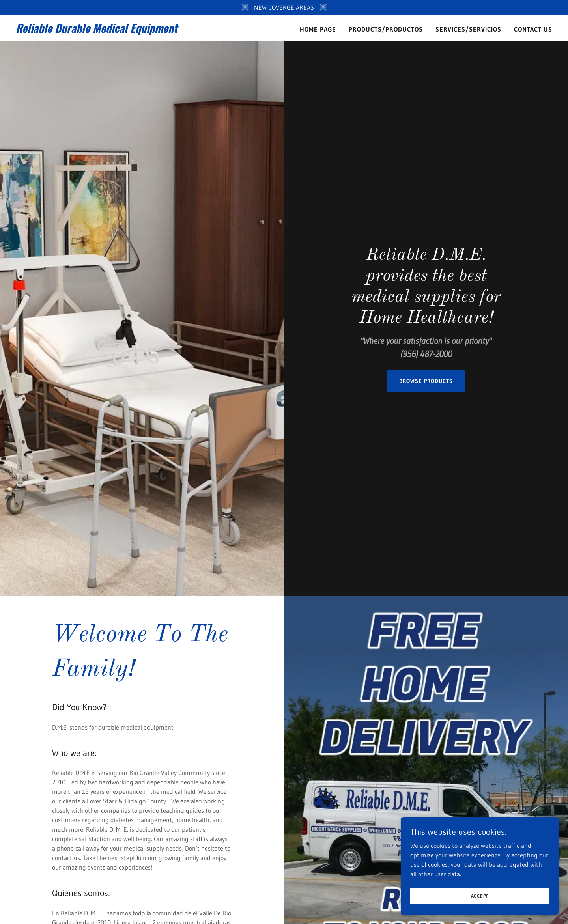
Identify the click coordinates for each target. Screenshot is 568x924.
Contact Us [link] (533, 29)
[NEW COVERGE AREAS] (284, 7)
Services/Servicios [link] (468, 29)
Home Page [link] (318, 29)
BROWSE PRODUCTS (426, 381)
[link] (110, 30)
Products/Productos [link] (386, 29)
